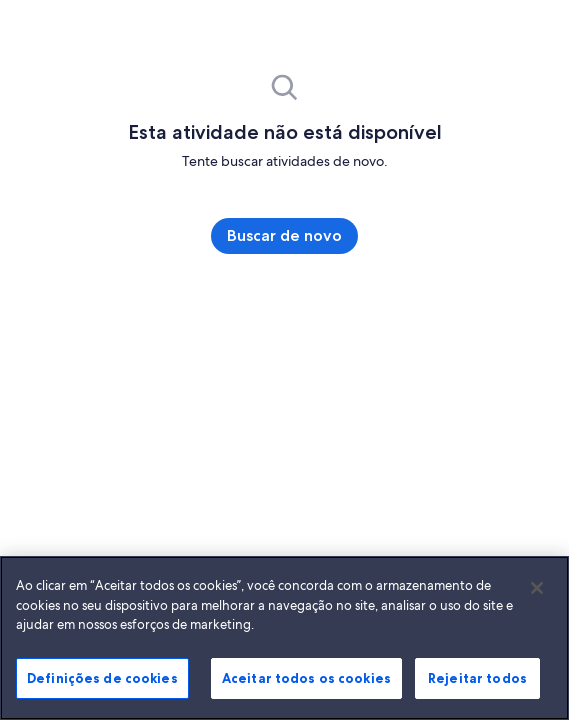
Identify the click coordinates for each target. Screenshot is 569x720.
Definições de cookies (92, 680)
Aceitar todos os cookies (317, 680)
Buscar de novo (284, 235)
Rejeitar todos (477, 680)
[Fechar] (537, 591)
